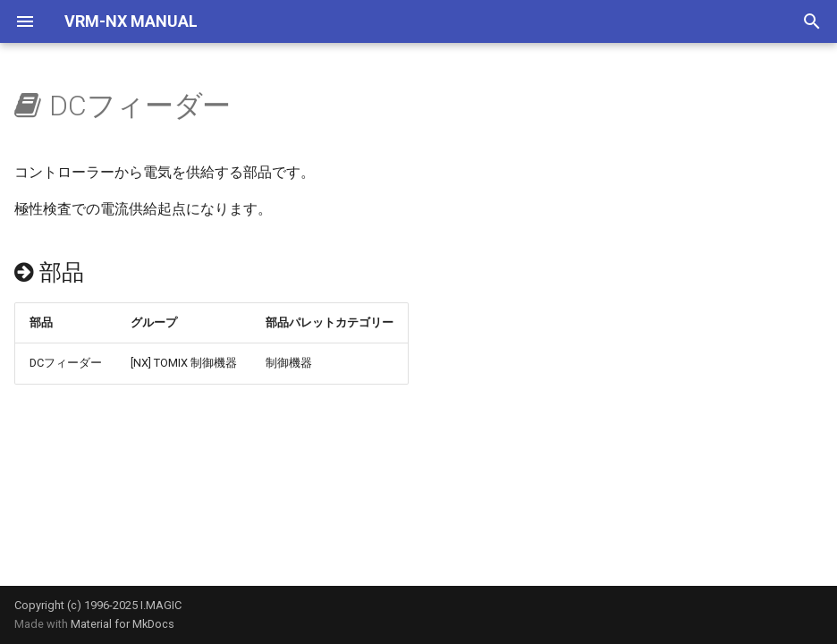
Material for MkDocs (123, 624)
